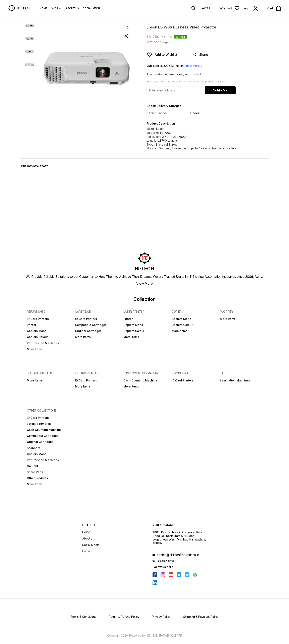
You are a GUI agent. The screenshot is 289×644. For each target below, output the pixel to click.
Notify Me (220, 90)
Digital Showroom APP (165, 635)
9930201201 (166, 561)
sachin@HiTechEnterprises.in (178, 555)
